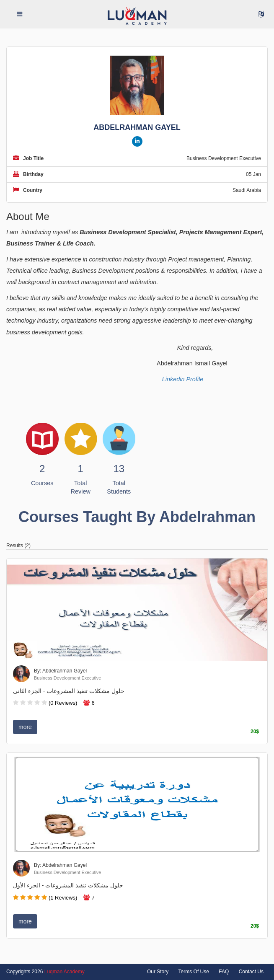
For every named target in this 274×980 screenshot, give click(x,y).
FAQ (224, 972)
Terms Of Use (194, 972)
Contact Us (251, 972)
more (25, 727)
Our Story (158, 972)
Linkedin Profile (183, 379)
